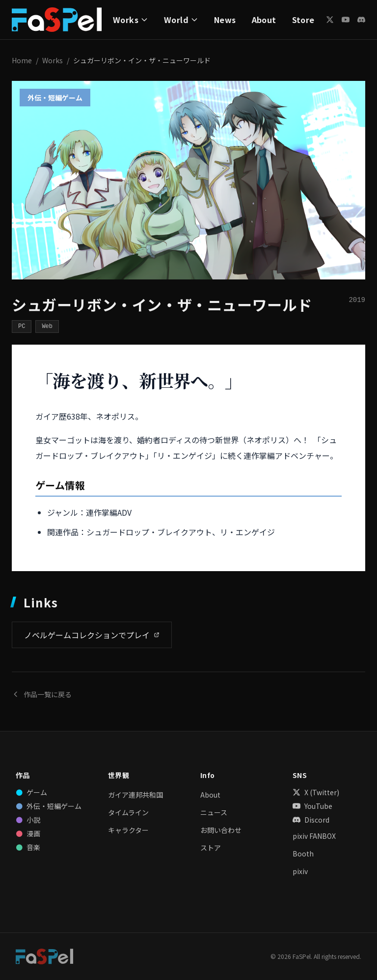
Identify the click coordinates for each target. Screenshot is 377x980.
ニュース (214, 812)
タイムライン (128, 812)
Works (53, 60)
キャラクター (128, 830)
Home (22, 60)
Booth (303, 854)
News (225, 20)
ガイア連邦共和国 (135, 795)
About (264, 20)
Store (303, 20)
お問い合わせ (221, 830)
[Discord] (361, 20)
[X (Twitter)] (330, 20)
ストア (211, 848)
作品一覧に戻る (42, 694)
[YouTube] (346, 20)
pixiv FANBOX (314, 836)
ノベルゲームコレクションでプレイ (92, 635)
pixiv (300, 871)
